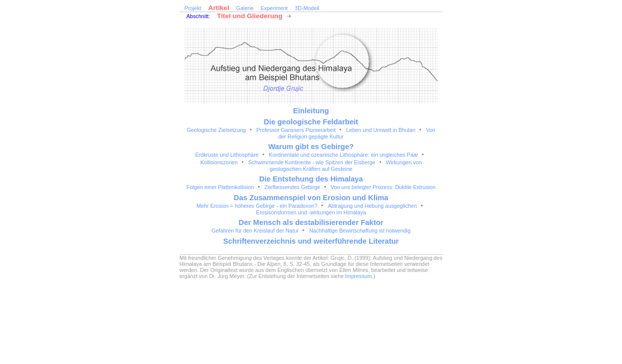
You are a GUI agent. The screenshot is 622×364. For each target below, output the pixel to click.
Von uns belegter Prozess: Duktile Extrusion (383, 187)
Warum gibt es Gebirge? (311, 147)
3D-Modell (307, 8)
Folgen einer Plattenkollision (220, 187)
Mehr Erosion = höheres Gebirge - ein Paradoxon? (257, 206)
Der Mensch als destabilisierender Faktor (311, 222)
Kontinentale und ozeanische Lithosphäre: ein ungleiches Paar (343, 155)
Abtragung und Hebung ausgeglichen (372, 206)
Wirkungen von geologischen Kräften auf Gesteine (346, 166)
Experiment (274, 8)
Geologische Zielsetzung (216, 130)
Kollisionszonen (219, 162)
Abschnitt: (198, 16)
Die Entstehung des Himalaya (311, 179)
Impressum (359, 276)
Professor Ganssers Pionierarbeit (296, 130)
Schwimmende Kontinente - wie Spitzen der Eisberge (312, 162)
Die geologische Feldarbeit (311, 122)
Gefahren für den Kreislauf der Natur (255, 231)
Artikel (218, 8)
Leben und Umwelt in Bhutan (381, 130)
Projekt (193, 8)
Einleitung (311, 111)
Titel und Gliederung (250, 16)
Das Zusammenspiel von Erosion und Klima (311, 198)
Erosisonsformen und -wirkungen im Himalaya (311, 212)
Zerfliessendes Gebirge (292, 187)
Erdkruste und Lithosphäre (227, 155)
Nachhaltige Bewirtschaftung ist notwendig (360, 231)
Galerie (245, 8)
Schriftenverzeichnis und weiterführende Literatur (311, 241)
